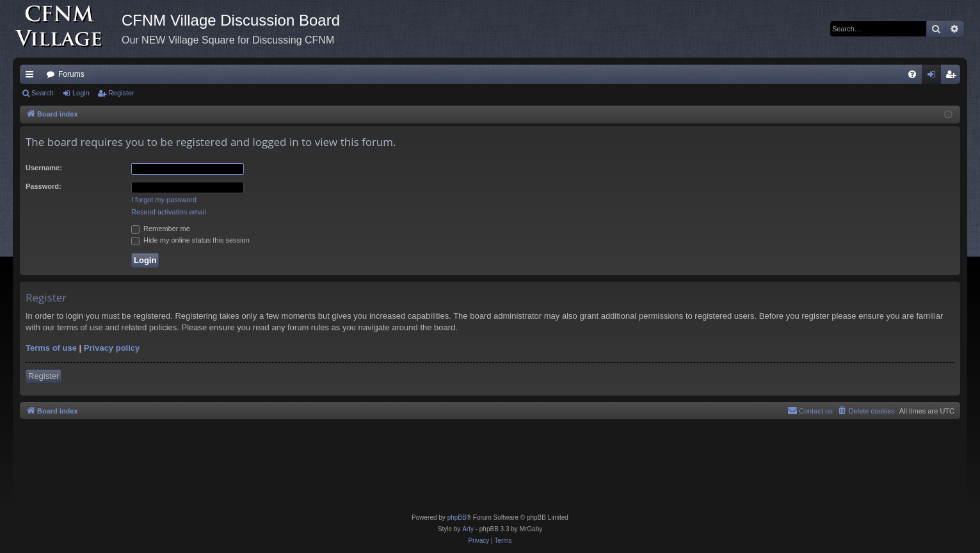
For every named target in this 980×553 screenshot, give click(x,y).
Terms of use (51, 348)
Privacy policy (112, 348)
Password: (44, 186)
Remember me (161, 228)
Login (81, 93)
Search (43, 93)
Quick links (32, 77)
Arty (468, 529)
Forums (71, 74)
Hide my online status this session (190, 240)
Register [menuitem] (953, 77)
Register (121, 93)
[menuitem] (912, 74)
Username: (44, 168)
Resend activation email (169, 212)
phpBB (457, 517)
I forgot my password (164, 200)
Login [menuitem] (934, 77)
